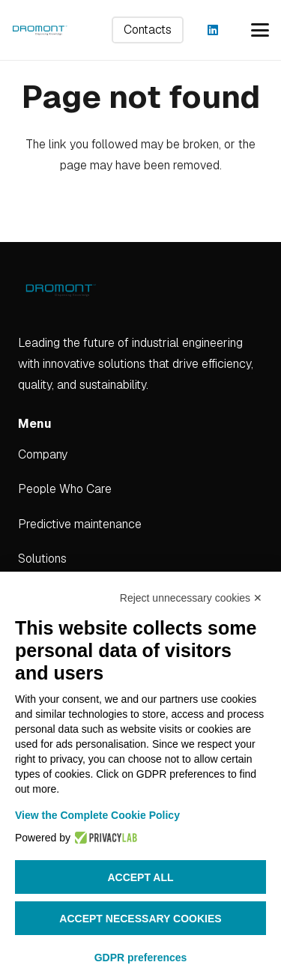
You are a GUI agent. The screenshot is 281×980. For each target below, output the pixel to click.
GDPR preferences (141, 958)
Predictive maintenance (80, 524)
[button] (260, 30)
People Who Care (65, 489)
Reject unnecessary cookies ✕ (191, 598)
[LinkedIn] (213, 30)
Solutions (42, 559)
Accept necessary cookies (140, 919)
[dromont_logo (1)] (40, 30)
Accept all (140, 877)
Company (43, 454)
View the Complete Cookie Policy (97, 815)
